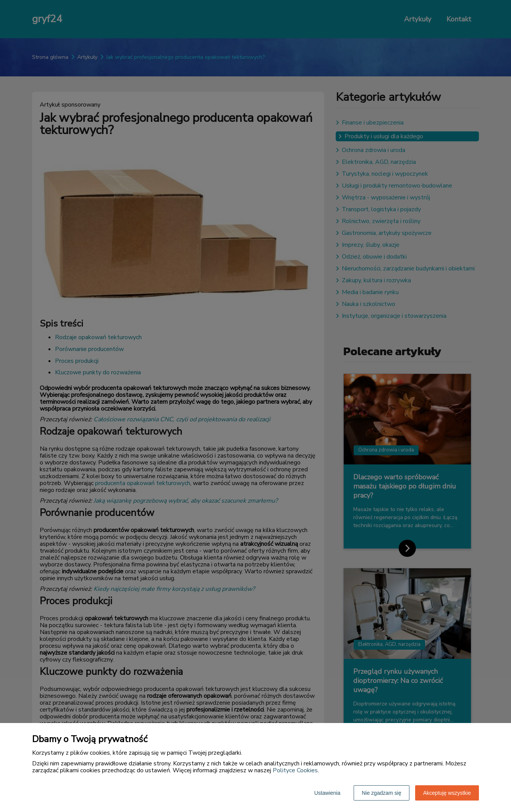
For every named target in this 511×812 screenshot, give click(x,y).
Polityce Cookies (295, 770)
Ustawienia (327, 793)
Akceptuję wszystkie (447, 793)
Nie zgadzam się (382, 793)
